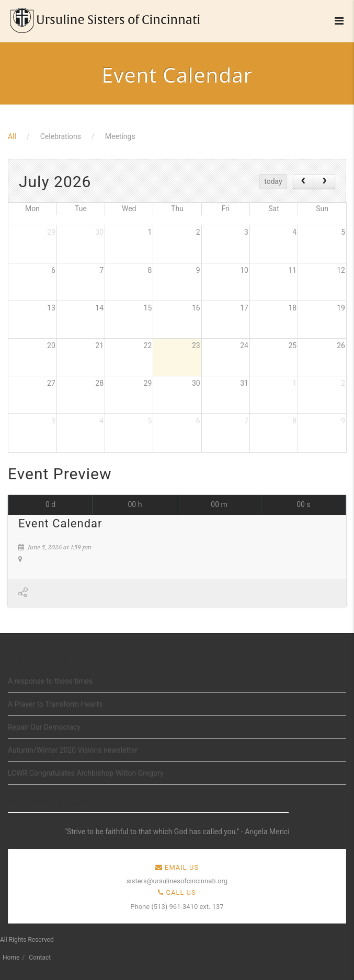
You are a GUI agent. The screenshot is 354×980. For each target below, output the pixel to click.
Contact (40, 958)
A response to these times (50, 681)
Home (11, 958)
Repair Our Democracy (44, 727)
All (12, 136)
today (273, 181)
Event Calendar (60, 523)
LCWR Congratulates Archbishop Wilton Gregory (86, 773)
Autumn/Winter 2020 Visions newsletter (73, 750)
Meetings (120, 136)
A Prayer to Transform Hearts (55, 704)
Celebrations (61, 136)
